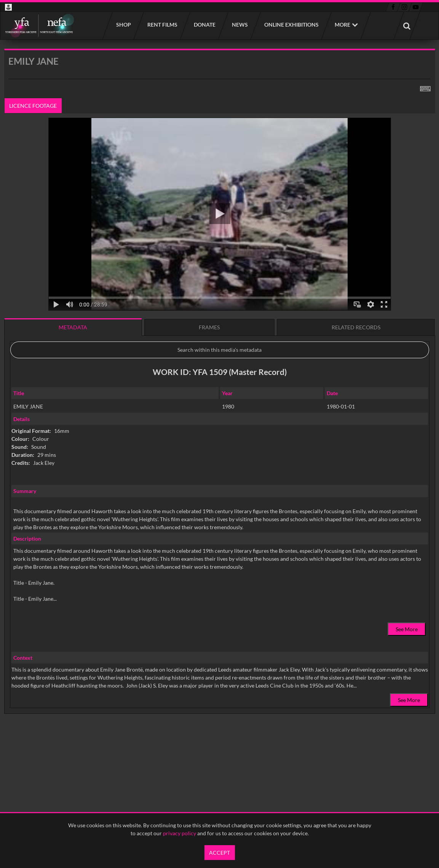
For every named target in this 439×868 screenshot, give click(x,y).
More (342, 25)
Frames (209, 327)
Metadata (73, 327)
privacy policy (180, 833)
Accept (219, 853)
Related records (356, 327)
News (239, 25)
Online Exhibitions (291, 25)
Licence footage (33, 106)
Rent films (162, 25)
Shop (123, 25)
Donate (204, 25)
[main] (220, 401)
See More (407, 629)
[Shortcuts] (425, 87)
